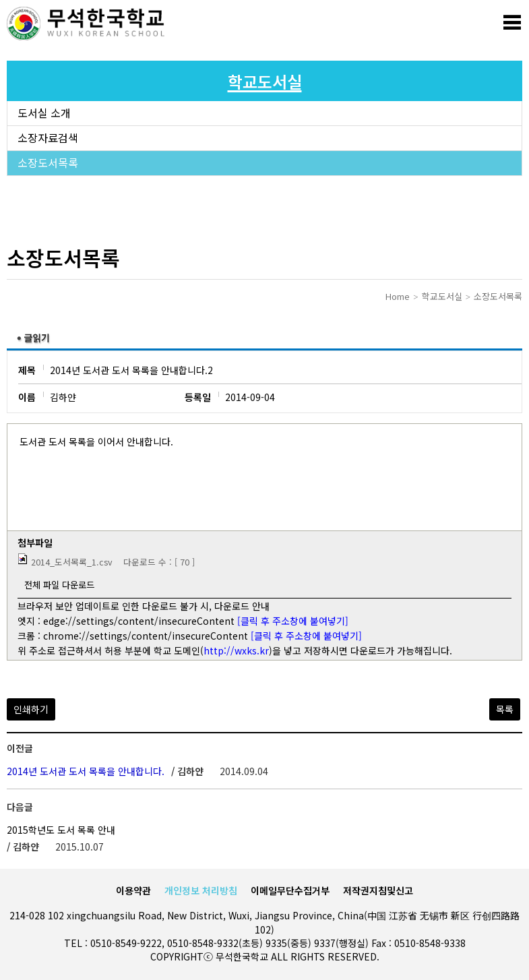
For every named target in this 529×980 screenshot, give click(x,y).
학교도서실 (442, 296)
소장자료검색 (48, 138)
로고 (88, 24)
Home (398, 296)
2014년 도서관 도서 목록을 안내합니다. (87, 771)
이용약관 (133, 890)
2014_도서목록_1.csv (72, 562)
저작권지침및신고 (378, 890)
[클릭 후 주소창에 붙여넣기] (293, 621)
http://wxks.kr (236, 650)
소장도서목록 (48, 163)
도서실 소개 (44, 113)
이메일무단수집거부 (290, 890)
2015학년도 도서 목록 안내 (61, 830)
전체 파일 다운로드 (59, 585)
